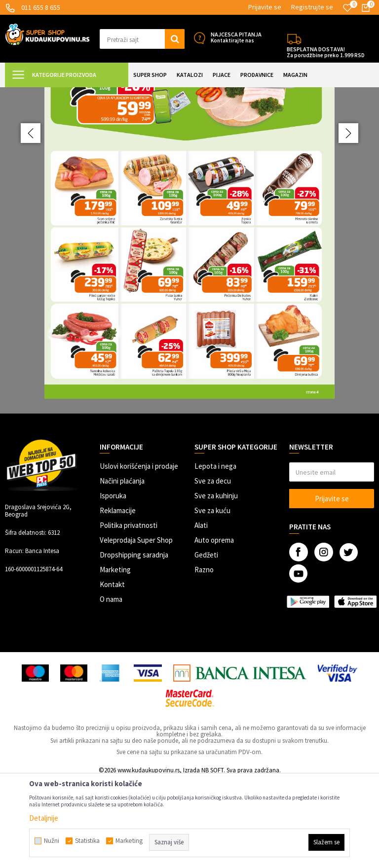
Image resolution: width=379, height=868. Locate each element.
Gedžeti (206, 642)
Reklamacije (118, 598)
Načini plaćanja (122, 568)
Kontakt (112, 672)
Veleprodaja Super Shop (136, 627)
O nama (111, 686)
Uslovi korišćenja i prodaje (139, 553)
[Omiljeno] (347, 8)
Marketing (115, 657)
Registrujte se (312, 7)
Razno (204, 657)
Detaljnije (44, 818)
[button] (142, 39)
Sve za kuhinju (216, 583)
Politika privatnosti (129, 612)
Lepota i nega (215, 553)
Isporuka (113, 583)
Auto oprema (214, 627)
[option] (189, 294)
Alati (201, 612)
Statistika (87, 841)
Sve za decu (213, 568)
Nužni (52, 841)
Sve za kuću (212, 598)
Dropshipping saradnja (134, 642)
